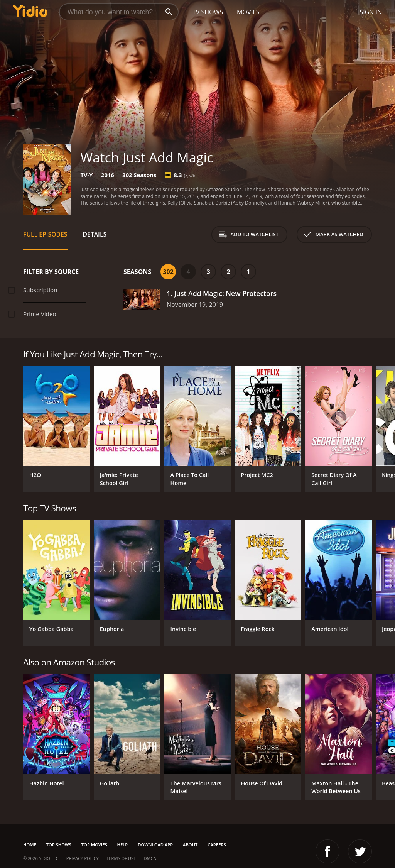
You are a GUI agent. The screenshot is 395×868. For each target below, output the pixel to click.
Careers (217, 845)
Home (30, 845)
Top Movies (94, 845)
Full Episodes (45, 234)
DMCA (150, 858)
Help (123, 845)
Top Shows (59, 845)
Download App (155, 845)
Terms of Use (121, 858)
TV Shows (208, 12)
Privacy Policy (83, 858)
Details (95, 234)
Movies (248, 12)
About (190, 845)
